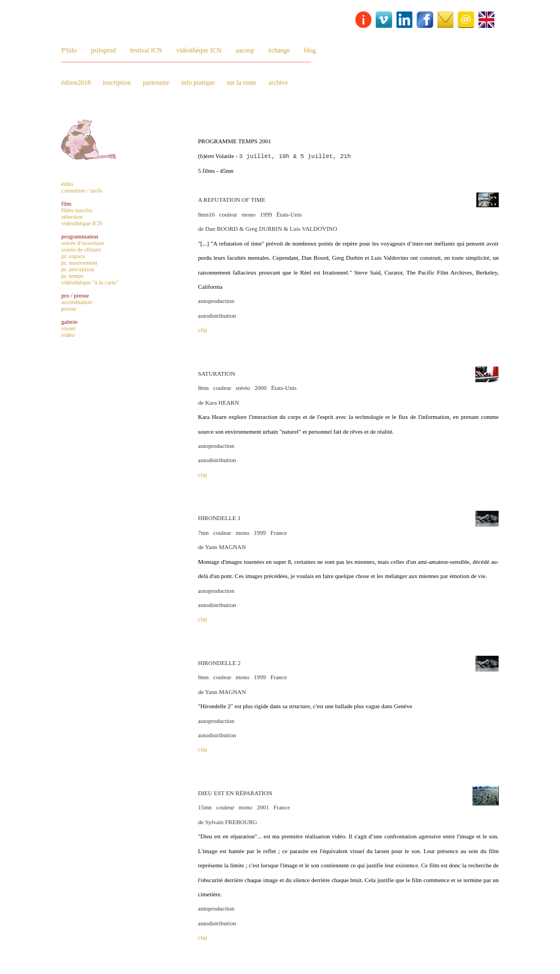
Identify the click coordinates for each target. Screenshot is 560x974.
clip (203, 330)
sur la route (242, 83)
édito (67, 184)
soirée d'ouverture (83, 243)
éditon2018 (76, 83)
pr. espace (73, 256)
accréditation (77, 302)
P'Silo (69, 50)
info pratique (198, 83)
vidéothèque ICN (199, 50)
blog (310, 50)
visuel (68, 328)
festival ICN (146, 50)
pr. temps (72, 276)
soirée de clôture (81, 249)
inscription (117, 83)
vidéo (68, 335)
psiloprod (103, 50)
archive (278, 83)
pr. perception (78, 269)
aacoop (245, 50)
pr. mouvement (79, 263)
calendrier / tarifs (82, 190)
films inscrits (77, 210)
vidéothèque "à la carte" (90, 282)
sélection (72, 217)
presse (69, 308)
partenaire (156, 83)
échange (279, 50)
